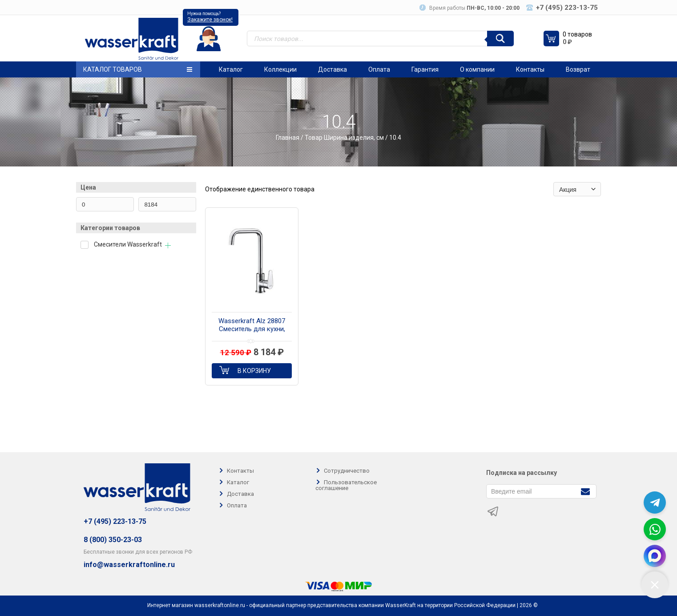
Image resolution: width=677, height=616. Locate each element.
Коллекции (280, 69)
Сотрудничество (347, 471)
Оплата (379, 69)
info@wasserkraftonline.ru (129, 565)
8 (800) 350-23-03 (113, 540)
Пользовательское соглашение (346, 485)
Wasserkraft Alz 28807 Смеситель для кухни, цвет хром (252, 325)
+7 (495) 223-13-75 (115, 521)
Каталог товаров (138, 69)
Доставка (332, 69)
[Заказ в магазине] (577, 189)
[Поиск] (500, 38)
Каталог (231, 69)
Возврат (578, 69)
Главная (288, 138)
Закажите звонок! (210, 20)
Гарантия (425, 69)
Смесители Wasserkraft (128, 244)
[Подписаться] (585, 491)
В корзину (254, 371)
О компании (477, 69)
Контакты (530, 69)
